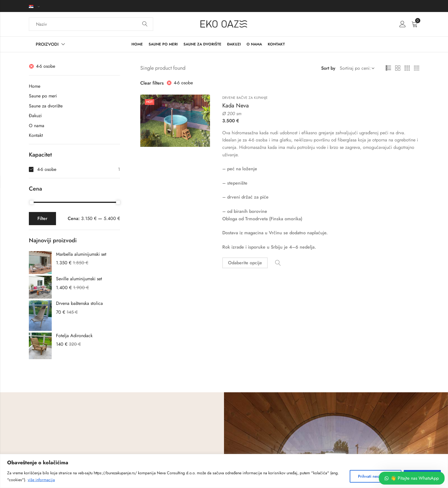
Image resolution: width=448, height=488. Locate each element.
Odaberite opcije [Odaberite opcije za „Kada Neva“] (245, 263)
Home (35, 86)
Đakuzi (35, 116)
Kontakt (36, 135)
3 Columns (407, 68)
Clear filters (152, 83)
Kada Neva (236, 106)
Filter (42, 218)
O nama (37, 126)
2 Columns (398, 68)
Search (145, 24)
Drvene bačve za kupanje (245, 98)
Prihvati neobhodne (376, 476)
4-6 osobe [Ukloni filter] (183, 83)
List (388, 68)
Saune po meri (43, 96)
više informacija (41, 480)
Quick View (278, 263)
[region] (224, 471)
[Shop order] (356, 68)
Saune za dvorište (46, 106)
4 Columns (417, 68)
